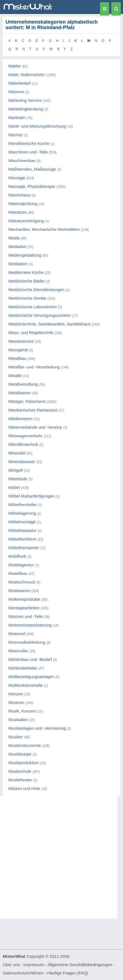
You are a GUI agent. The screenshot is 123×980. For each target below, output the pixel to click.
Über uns (11, 965)
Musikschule (20, 771)
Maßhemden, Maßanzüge (32, 169)
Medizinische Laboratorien (33, 307)
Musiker (16, 737)
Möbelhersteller (23, 505)
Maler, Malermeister (27, 74)
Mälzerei (16, 92)
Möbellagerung (22, 513)
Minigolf (16, 470)
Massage (17, 178)
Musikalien (18, 720)
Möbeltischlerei (22, 539)
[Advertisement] (61, 857)
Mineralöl (17, 453)
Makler (15, 66)
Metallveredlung (23, 384)
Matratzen (18, 212)
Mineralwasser (22, 462)
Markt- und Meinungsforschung (37, 126)
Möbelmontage (22, 522)
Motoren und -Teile (26, 616)
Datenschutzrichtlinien (23, 973)
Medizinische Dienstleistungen (36, 290)
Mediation (17, 247)
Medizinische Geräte (27, 298)
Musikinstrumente (25, 745)
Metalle (15, 376)
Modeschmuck (22, 582)
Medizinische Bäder (27, 281)
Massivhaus (19, 195)
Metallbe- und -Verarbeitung (34, 367)
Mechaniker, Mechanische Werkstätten (44, 229)
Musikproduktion (23, 763)
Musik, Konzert (22, 711)
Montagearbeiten (24, 608)
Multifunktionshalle (25, 685)
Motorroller (18, 651)
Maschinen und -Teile (28, 152)
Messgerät (18, 350)
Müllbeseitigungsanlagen (31, 677)
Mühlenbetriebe (23, 668)
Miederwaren (20, 419)
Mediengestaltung (25, 255)
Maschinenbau (22, 161)
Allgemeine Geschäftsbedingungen (80, 965)
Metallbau (17, 358)
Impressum (34, 965)
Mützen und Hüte (24, 788)
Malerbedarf (19, 83)
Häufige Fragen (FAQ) (68, 973)
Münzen (16, 694)
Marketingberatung (26, 109)
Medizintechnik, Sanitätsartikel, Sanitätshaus (50, 324)
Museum (16, 702)
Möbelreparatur (22, 530)
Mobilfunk (17, 556)
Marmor (16, 135)
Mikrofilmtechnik (23, 444)
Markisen (17, 118)
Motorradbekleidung (27, 642)
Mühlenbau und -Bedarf (30, 659)
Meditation (18, 264)
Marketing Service (25, 100)
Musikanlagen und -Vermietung (37, 728)
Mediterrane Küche (26, 272)
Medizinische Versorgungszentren (40, 315)
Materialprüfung (23, 204)
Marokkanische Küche (29, 143)
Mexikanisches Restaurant (33, 410)
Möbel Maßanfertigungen (32, 496)
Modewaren (19, 591)
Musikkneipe (20, 754)
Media (14, 238)
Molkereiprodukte (24, 599)
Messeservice (21, 341)
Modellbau (18, 573)
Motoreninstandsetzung (30, 625)
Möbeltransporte (23, 548)
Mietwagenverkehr (25, 436)
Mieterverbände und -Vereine (35, 427)
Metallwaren (20, 393)
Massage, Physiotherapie (32, 186)
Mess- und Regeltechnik (31, 333)
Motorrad (17, 634)
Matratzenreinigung (26, 221)
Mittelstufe (18, 479)
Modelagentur (21, 565)
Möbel (14, 487)
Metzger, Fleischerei (27, 401)
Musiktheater (20, 780)
